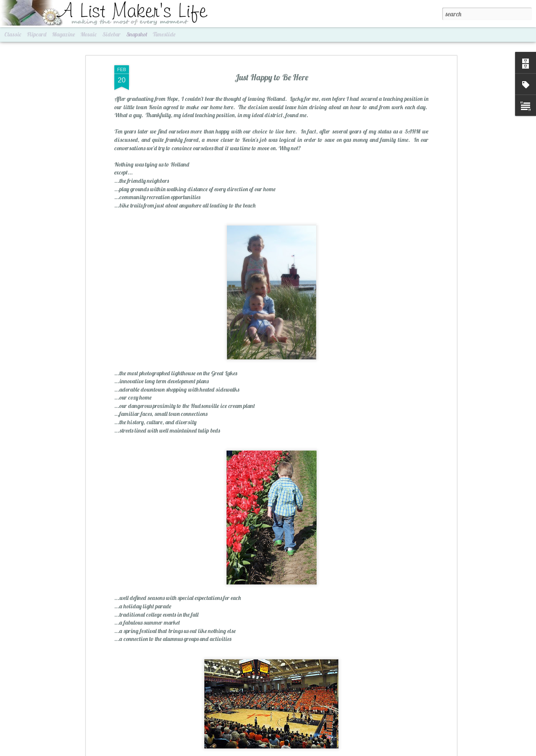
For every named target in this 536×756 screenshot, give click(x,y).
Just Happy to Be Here (271, 70)
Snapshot (137, 34)
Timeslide (164, 34)
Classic (13, 34)
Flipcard (37, 34)
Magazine (63, 34)
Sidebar (111, 34)
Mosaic (89, 34)
